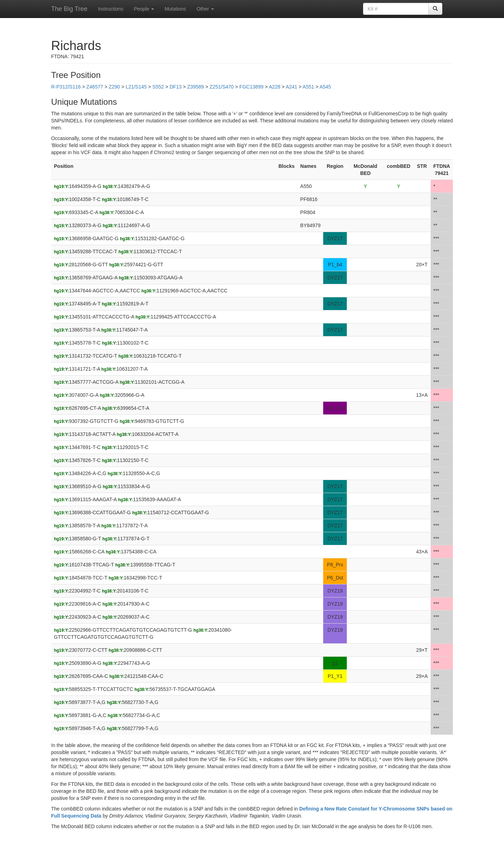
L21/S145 (136, 87)
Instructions (111, 9)
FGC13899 (251, 87)
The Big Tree (69, 9)
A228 (275, 87)
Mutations (175, 9)
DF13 (176, 87)
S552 (158, 87)
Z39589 (195, 87)
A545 (325, 87)
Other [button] (205, 9)
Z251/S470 (222, 87)
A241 (292, 87)
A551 (309, 87)
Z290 (114, 87)
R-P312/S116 (66, 87)
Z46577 (95, 87)
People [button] (144, 9)
